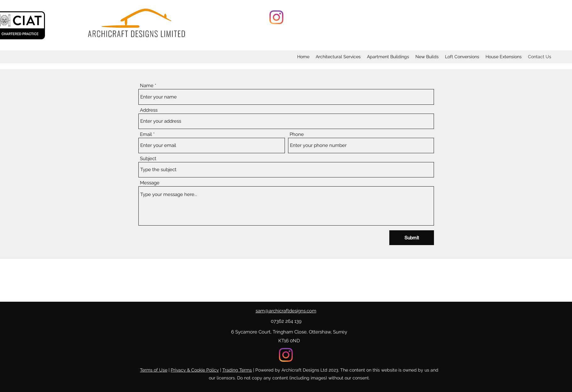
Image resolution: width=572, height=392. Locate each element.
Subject (148, 159)
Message (150, 183)
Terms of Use (154, 370)
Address (149, 110)
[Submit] (412, 238)
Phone (297, 134)
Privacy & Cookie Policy (195, 370)
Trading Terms (237, 370)
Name (147, 86)
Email (146, 134)
